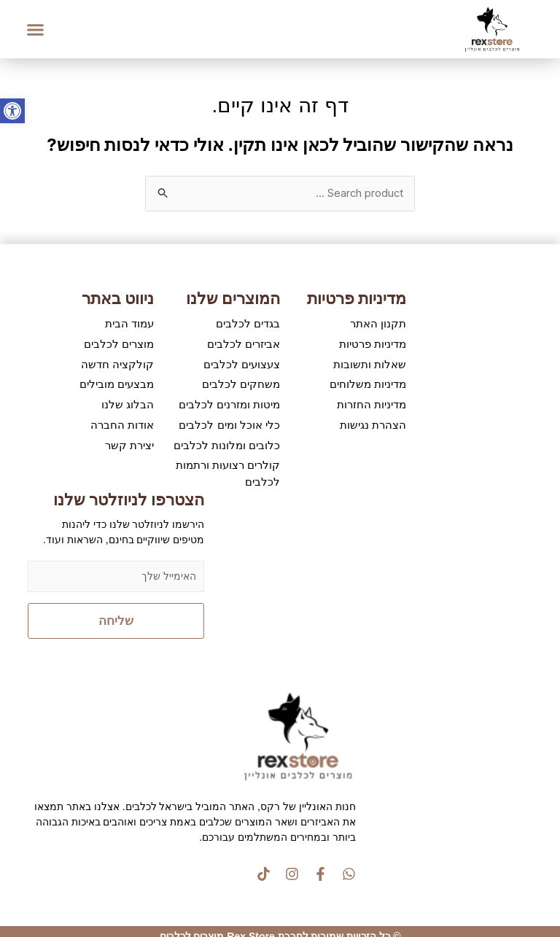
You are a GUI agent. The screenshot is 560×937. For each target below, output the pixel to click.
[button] (36, 29)
